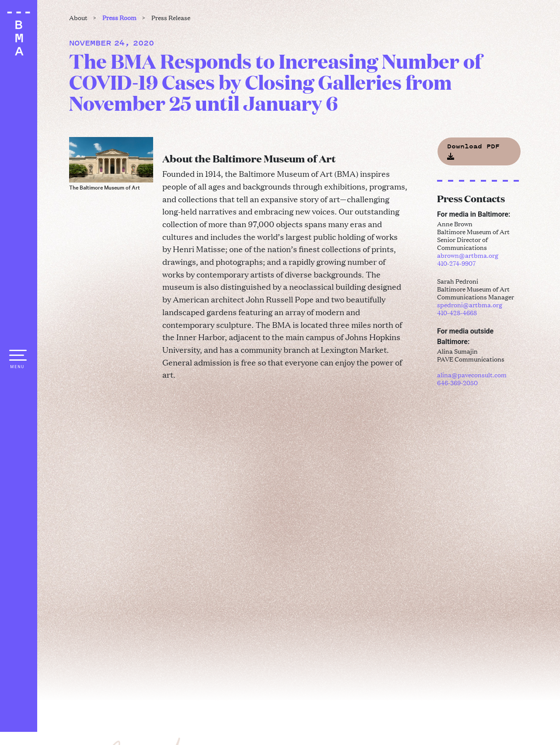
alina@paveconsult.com (472, 374)
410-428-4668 (457, 312)
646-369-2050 (457, 382)
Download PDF (473, 151)
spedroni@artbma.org (470, 304)
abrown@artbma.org (468, 255)
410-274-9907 (456, 263)
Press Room (119, 17)
